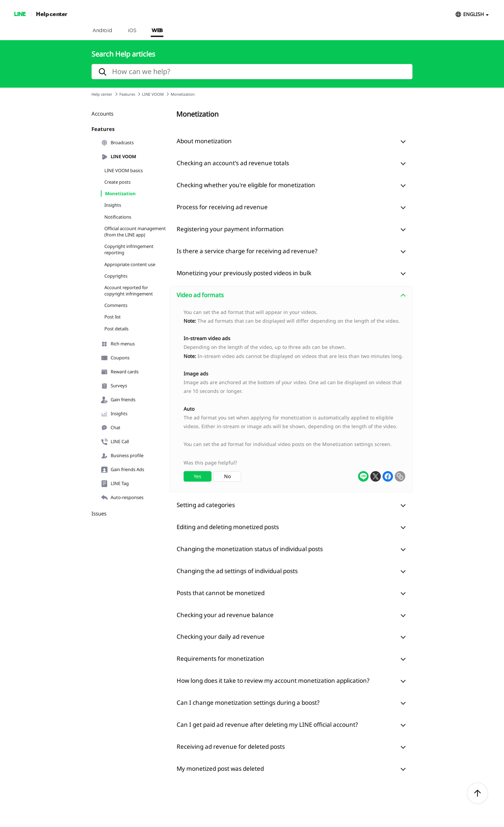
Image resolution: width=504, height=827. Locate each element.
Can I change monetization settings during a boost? (248, 702)
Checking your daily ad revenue (221, 636)
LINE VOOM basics (124, 170)
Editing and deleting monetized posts (228, 527)
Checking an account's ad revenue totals (233, 163)
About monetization (204, 141)
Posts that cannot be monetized (221, 593)
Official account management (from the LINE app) (135, 232)
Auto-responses (122, 498)
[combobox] (291, 398)
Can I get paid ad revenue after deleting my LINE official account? (267, 724)
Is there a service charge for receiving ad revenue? (247, 251)
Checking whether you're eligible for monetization (246, 185)
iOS (132, 31)
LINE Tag (115, 484)
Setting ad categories (206, 505)
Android (102, 31)
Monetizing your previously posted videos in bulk (244, 273)
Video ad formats (200, 295)
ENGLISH (473, 14)
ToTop (477, 793)
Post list (113, 317)
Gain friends (118, 400)
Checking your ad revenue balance (225, 615)
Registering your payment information (230, 229)
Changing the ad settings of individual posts (237, 571)
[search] (252, 72)
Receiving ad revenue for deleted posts (231, 747)
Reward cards (120, 372)
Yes (198, 476)
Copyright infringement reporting (129, 249)
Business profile (122, 456)
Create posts (117, 182)
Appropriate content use (130, 264)
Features (127, 94)
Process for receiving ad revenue (222, 207)
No (227, 476)
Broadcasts (117, 143)
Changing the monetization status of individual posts (250, 549)
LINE (20, 14)
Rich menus (118, 344)
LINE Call (115, 442)
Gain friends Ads (123, 470)
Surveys (114, 386)
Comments (116, 305)
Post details (116, 329)
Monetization (120, 193)
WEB (157, 31)
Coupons (115, 358)
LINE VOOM (153, 94)
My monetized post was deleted (220, 769)
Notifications (118, 217)
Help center (52, 14)
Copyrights (116, 276)
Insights (113, 205)
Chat (111, 428)
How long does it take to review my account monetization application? (273, 680)
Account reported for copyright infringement (129, 291)
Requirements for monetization (220, 658)
